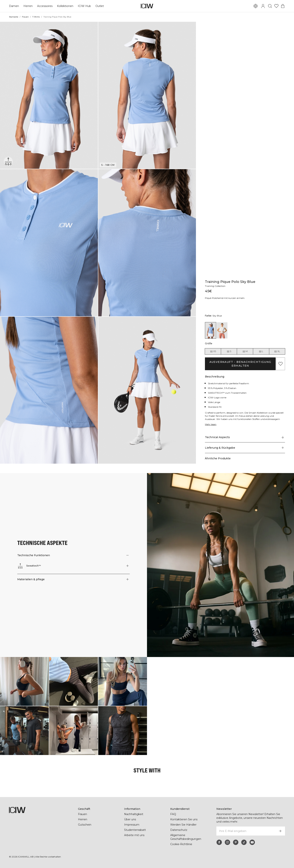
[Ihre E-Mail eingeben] (246, 831)
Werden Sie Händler (183, 825)
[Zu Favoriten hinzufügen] (280, 364)
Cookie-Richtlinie (181, 844)
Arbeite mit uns (134, 835)
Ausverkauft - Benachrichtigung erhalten (240, 364)
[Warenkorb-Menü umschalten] (283, 6)
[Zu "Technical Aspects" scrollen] (245, 437)
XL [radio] (277, 351)
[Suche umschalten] (270, 6)
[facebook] (219, 842)
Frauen (25, 17)
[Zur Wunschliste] (276, 6)
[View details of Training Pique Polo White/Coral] (222, 330)
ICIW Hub (84, 6)
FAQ (173, 814)
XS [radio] (213, 351)
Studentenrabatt (135, 830)
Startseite (13, 17)
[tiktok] (244, 842)
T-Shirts (36, 17)
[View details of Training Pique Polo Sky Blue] (210, 330)
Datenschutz (179, 830)
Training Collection (216, 286)
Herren (28, 6)
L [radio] (261, 351)
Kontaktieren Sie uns (184, 819)
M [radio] (245, 351)
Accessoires (44, 6)
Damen (14, 6)
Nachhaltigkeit (134, 814)
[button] (49, 95)
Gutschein (85, 825)
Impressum (132, 825)
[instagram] (227, 842)
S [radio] (229, 351)
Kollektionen (65, 6)
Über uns (130, 819)
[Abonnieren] (280, 831)
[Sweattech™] (8, 161)
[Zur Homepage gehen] (147, 6)
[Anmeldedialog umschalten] (263, 6)
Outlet (99, 6)
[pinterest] (236, 842)
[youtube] (252, 842)
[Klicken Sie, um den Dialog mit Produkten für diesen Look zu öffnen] (24, 681)
